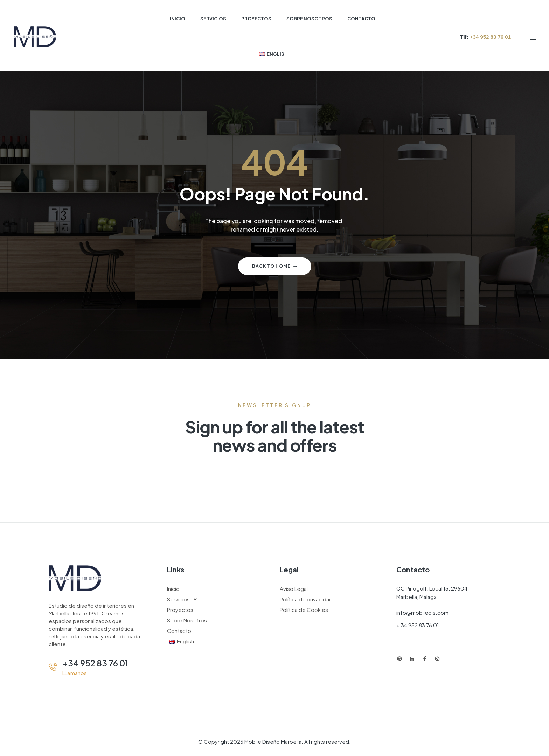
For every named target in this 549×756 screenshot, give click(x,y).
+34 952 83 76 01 (95, 663)
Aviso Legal (294, 589)
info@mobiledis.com (422, 612)
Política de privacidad (306, 599)
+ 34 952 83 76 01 (418, 625)
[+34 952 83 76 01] (53, 667)
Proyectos (180, 610)
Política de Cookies (304, 610)
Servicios (184, 599)
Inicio (173, 589)
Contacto (179, 631)
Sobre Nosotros (187, 620)
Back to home (275, 266)
